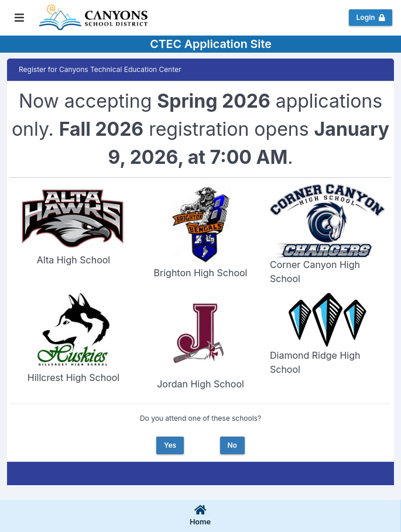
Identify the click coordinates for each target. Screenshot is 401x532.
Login (371, 17)
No (232, 445)
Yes (170, 445)
